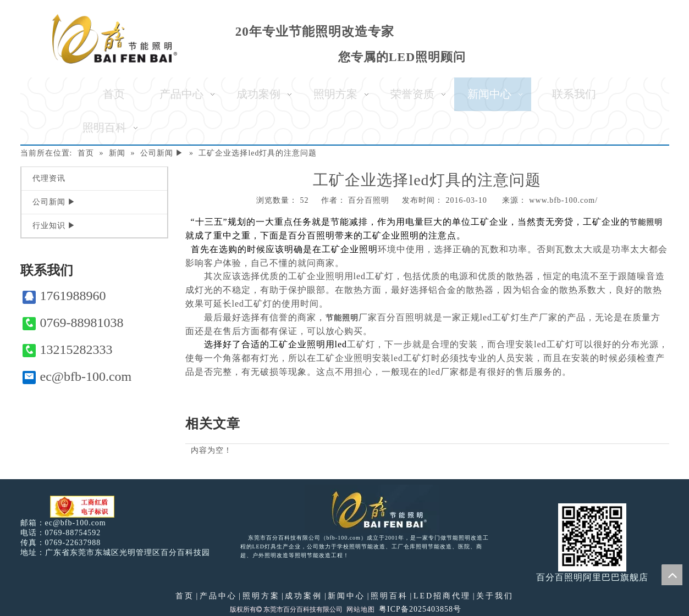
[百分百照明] (115, 39)
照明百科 (389, 596)
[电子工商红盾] (82, 507)
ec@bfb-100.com (77, 377)
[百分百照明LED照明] (372, 509)
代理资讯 (49, 178)
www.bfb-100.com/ (563, 200)
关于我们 (495, 596)
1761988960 (64, 296)
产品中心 (218, 596)
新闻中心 (346, 596)
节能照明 (646, 222)
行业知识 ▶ (54, 226)
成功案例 (304, 596)
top (672, 575)
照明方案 (261, 596)
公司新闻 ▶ (54, 202)
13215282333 (68, 350)
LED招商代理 (442, 596)
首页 (185, 596)
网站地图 (361, 609)
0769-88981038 (73, 323)
